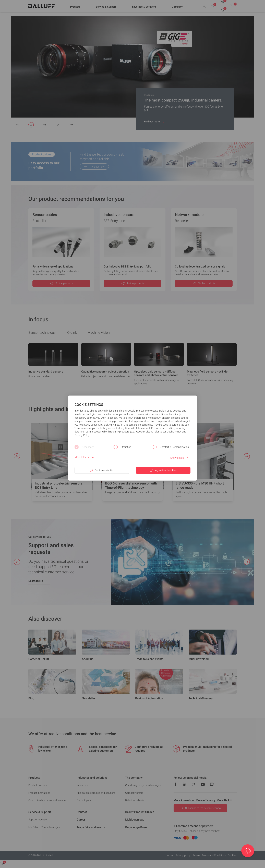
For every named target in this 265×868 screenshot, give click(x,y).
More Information (84, 457)
